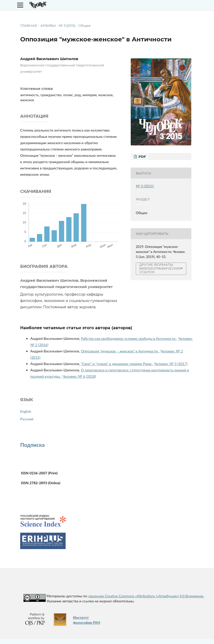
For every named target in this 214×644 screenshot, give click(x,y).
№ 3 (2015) (67, 25)
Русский (27, 419)
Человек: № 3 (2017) (171, 364)
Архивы (48, 25)
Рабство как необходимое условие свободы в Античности (129, 338)
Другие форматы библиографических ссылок (160, 268)
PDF (142, 157)
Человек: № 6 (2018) (79, 376)
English (26, 411)
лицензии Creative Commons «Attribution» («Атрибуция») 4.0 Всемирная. (146, 596)
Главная (29, 25)
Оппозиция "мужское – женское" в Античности (120, 351)
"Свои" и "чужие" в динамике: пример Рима (116, 364)
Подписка (32, 445)
